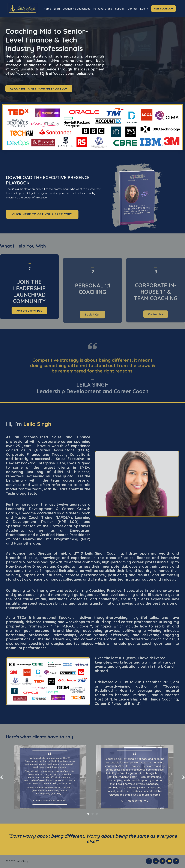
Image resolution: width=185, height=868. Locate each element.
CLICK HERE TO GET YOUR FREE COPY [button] (42, 214)
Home (46, 6)
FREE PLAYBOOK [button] (165, 9)
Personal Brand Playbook (103, 8)
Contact (133, 6)
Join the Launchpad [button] (29, 325)
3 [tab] (97, 814)
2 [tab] (93, 814)
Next (183, 777)
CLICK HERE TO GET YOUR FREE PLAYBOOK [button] (39, 89)
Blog (56, 6)
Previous (2, 777)
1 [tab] (88, 814)
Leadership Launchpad (69, 8)
